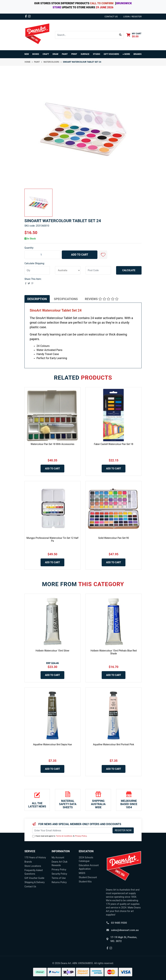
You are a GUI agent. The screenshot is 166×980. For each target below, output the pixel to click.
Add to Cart (80, 255)
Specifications (66, 299)
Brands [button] (138, 54)
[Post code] (98, 270)
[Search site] (120, 35)
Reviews (102, 299)
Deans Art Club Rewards (59, 864)
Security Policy (59, 874)
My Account (58, 857)
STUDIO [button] (96, 54)
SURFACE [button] (85, 54)
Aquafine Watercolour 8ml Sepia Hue (52, 744)
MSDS (82, 873)
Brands (28, 862)
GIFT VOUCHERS (111, 54)
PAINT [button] (65, 54)
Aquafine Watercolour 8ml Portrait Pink (114, 744)
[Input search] (86, 35)
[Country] (68, 270)
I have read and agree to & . (60, 836)
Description (37, 299)
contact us (111, 17)
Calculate (129, 270)
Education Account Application (89, 867)
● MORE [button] (126, 54)
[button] (103, 255)
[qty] (37, 270)
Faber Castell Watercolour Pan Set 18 (113, 444)
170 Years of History (35, 857)
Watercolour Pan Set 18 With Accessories (52, 444)
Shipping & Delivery (35, 882)
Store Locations (33, 866)
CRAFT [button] (46, 54)
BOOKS (36, 54)
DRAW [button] (56, 54)
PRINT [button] (74, 54)
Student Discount (88, 877)
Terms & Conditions (64, 836)
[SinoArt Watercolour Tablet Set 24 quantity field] (42, 255)
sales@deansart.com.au (125, 930)
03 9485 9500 (119, 923)
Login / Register (132, 17)
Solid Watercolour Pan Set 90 (114, 538)
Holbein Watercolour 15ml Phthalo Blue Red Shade (113, 652)
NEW (27, 54)
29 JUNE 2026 (105, 7)
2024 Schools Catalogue (86, 859)
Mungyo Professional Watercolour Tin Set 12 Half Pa (52, 539)
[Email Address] (72, 830)
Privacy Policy (81, 836)
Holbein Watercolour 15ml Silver (52, 651)
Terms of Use (59, 878)
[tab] (37, 299)
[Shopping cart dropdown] (134, 35)
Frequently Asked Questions (34, 872)
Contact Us (30, 886)
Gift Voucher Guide (34, 878)
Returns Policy (59, 882)
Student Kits (85, 882)
